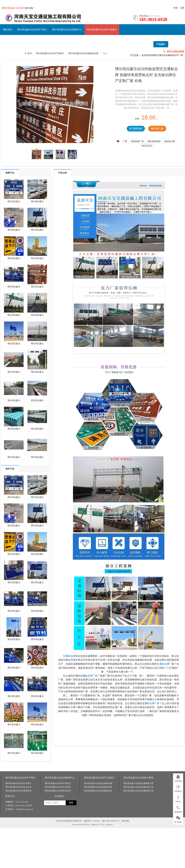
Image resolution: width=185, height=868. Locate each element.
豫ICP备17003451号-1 (111, 863)
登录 (176, 8)
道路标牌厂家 (137, 141)
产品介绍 (62, 173)
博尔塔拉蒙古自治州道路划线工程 (138, 829)
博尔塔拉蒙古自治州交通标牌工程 (138, 825)
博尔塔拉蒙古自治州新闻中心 (67, 30)
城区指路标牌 (154, 141)
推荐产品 (10, 173)
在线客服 (178, 778)
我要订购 (157, 129)
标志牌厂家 (91, 676)
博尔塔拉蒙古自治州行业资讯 (58, 829)
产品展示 (161, 44)
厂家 (125, 141)
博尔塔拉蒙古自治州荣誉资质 (18, 833)
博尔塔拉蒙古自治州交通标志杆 (98, 833)
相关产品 (10, 469)
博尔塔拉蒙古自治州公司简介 (18, 825)
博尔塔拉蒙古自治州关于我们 (32, 30)
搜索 (71, 845)
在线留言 (178, 788)
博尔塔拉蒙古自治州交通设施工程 (138, 833)
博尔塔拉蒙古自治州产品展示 (102, 30)
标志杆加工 (147, 146)
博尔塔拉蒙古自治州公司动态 (58, 825)
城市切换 (30, 8)
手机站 (178, 798)
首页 (30, 53)
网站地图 (125, 863)
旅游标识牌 (170, 141)
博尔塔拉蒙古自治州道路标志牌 (83, 53)
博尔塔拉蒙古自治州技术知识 (58, 833)
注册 (182, 8)
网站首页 (8, 30)
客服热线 (178, 809)
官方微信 (178, 819)
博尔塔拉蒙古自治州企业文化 (18, 829)
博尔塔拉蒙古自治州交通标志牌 (98, 825)
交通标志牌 (69, 656)
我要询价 (136, 129)
